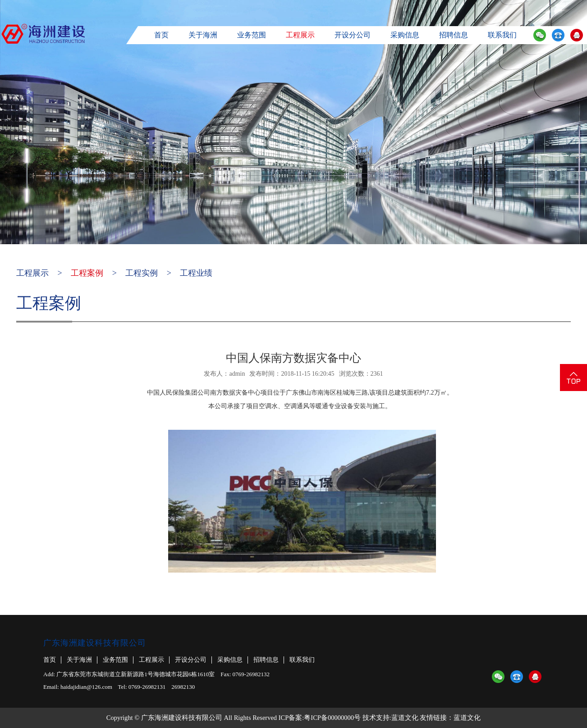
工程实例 (142, 273)
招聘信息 (454, 35)
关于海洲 (203, 35)
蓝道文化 (405, 718)
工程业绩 (196, 273)
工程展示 (300, 35)
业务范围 (252, 35)
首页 (161, 35)
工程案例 (87, 273)
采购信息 (405, 35)
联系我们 (502, 35)
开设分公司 (353, 35)
